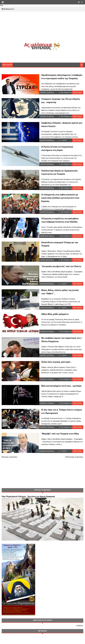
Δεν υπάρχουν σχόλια (68, 93)
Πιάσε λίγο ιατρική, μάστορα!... (52, 368)
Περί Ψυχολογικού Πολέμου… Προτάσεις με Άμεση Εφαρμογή (28, 505)
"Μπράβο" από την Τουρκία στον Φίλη (55, 441)
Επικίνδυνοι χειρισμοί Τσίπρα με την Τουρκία (59, 246)
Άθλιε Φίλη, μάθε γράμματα (50, 319)
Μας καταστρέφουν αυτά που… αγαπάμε (56, 392)
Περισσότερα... (78, 93)
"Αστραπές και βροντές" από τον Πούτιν (56, 270)
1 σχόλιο (64, 142)
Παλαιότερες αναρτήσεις (74, 465)
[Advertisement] (43, 29)
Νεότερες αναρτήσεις (10, 465)
